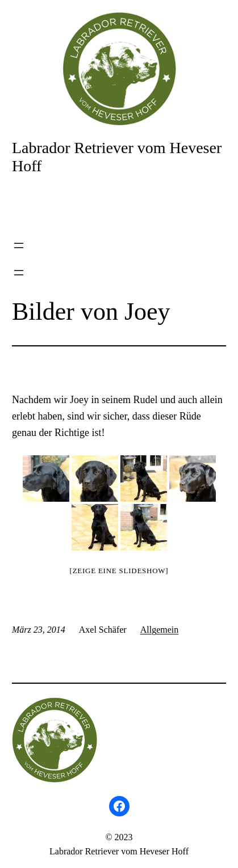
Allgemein (160, 630)
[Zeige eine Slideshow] (119, 571)
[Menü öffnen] (19, 245)
